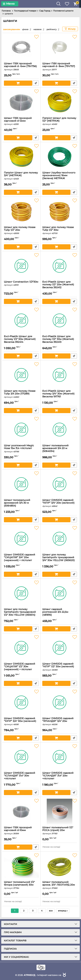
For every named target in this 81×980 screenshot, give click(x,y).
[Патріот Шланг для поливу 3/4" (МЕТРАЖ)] (21, 157)
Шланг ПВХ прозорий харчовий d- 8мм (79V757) (60, 67)
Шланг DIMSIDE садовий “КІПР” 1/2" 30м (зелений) (60, 667)
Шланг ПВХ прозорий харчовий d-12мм (21, 121)
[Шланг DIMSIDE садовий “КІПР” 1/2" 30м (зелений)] (60, 648)
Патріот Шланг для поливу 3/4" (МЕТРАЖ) (21, 176)
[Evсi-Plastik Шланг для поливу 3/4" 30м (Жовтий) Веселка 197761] (60, 375)
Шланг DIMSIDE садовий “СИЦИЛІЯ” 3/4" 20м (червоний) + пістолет (21, 559)
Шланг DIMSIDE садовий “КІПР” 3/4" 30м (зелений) (21, 721)
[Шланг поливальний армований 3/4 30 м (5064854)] (21, 484)
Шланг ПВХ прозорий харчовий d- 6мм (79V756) (21, 67)
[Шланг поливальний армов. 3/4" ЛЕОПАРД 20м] (60, 866)
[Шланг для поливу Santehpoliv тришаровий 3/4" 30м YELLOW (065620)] (60, 539)
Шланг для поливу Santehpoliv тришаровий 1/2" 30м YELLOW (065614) (21, 614)
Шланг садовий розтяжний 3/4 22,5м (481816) (60, 614)
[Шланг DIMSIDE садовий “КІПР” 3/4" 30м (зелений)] (21, 702)
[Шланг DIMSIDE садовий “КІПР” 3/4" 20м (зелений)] (60, 484)
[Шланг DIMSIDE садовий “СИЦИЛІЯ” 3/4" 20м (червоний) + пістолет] (21, 539)
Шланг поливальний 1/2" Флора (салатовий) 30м (21, 885)
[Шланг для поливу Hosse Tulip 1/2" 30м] (60, 211)
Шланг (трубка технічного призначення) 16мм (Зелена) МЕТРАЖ (60, 177)
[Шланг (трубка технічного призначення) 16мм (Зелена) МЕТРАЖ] (60, 157)
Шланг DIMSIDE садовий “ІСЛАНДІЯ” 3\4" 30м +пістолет (21, 777)
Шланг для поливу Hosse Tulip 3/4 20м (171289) (21, 394)
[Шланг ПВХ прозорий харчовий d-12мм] (21, 102)
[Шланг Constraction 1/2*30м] (21, 266)
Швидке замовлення (36, 83)
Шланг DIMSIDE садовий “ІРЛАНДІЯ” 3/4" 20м (60, 721)
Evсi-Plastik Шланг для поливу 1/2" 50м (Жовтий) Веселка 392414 (21, 341)
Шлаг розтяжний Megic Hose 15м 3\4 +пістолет (21, 449)
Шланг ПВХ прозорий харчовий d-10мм (21, 830)
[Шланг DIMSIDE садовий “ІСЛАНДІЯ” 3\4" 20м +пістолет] (60, 757)
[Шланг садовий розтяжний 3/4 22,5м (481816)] (60, 593)
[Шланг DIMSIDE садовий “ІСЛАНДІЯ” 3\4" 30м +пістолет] (21, 757)
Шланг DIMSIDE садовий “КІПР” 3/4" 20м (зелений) (60, 503)
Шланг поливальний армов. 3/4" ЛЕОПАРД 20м (60, 885)
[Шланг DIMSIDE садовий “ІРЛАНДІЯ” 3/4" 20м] (60, 702)
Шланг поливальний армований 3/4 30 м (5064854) (21, 505)
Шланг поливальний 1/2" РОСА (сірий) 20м (60, 830)
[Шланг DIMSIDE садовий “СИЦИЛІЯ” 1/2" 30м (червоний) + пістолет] (21, 648)
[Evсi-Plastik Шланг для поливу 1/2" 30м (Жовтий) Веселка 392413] (60, 320)
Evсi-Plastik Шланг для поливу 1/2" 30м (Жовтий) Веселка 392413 (60, 341)
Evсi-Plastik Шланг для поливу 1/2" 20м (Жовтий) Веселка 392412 (60, 286)
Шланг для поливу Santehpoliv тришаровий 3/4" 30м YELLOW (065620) (60, 559)
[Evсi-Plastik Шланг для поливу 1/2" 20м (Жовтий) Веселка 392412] (60, 266)
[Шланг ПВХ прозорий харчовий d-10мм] (21, 812)
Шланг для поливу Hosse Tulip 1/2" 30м (60, 230)
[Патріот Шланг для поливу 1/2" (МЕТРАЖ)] (60, 102)
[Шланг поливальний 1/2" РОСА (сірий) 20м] (60, 812)
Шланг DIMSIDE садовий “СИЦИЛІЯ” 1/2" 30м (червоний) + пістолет (21, 668)
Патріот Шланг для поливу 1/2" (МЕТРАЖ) (60, 121)
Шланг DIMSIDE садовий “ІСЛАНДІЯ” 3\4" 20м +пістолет (60, 777)
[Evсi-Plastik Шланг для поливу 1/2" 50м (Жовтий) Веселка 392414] (21, 320)
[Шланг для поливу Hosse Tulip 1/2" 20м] (21, 211)
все (51, 911)
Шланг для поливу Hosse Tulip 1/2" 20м (21, 230)
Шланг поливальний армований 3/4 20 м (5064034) (60, 450)
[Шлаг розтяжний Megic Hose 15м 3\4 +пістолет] (21, 430)
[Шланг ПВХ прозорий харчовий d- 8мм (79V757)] (60, 48)
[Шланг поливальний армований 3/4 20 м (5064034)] (60, 430)
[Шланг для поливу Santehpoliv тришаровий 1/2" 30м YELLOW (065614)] (21, 593)
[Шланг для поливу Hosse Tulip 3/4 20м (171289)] (21, 375)
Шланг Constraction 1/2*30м (21, 283)
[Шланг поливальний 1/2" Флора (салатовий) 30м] (21, 866)
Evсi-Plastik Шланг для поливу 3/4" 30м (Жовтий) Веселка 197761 (60, 395)
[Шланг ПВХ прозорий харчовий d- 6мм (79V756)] (21, 48)
